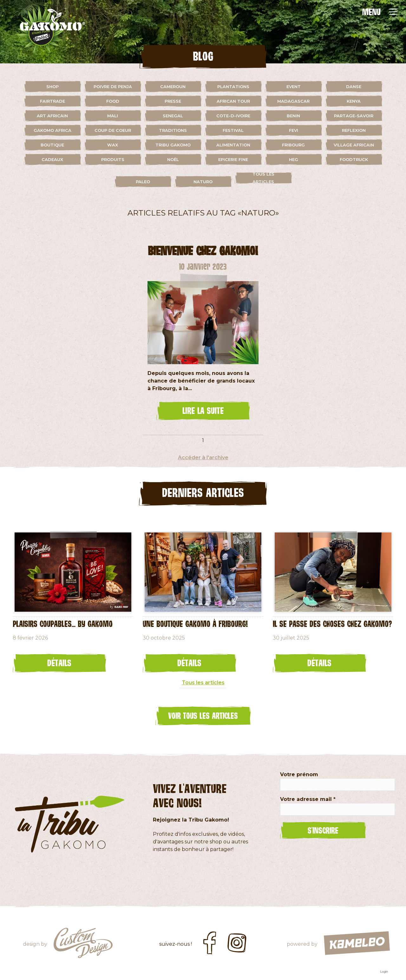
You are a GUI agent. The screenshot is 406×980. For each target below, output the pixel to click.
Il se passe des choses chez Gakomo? (332, 623)
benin (293, 116)
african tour (233, 101)
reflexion (354, 130)
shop (52, 87)
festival (233, 130)
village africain (354, 145)
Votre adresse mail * (308, 799)
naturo (203, 182)
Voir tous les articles (203, 715)
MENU (371, 12)
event (294, 87)
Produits (113, 159)
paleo (143, 182)
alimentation (233, 145)
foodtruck (354, 159)
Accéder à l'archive (203, 458)
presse (173, 101)
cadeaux (52, 159)
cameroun (173, 87)
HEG (294, 159)
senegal (173, 116)
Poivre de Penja (113, 87)
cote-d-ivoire (233, 116)
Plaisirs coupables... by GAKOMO (63, 623)
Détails (59, 663)
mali (113, 116)
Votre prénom (299, 774)
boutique (52, 145)
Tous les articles (263, 178)
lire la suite (203, 410)
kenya (354, 101)
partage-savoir (354, 116)
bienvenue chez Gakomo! (203, 251)
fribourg (293, 145)
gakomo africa (52, 130)
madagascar (293, 101)
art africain (52, 116)
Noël (173, 159)
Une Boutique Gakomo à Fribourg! (195, 623)
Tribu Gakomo (173, 145)
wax (113, 145)
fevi (294, 130)
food (113, 101)
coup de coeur (113, 130)
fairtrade (52, 101)
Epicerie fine (233, 159)
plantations (233, 87)
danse (354, 87)
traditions (173, 130)
